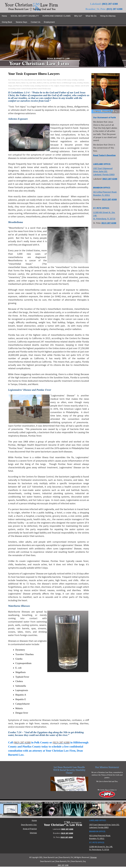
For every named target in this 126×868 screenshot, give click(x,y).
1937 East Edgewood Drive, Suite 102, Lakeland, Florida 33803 (104, 171)
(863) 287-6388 (110, 4)
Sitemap (33, 833)
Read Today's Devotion (104, 155)
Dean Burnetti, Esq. (29, 825)
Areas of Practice (30, 829)
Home (34, 820)
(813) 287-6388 (114, 9)
